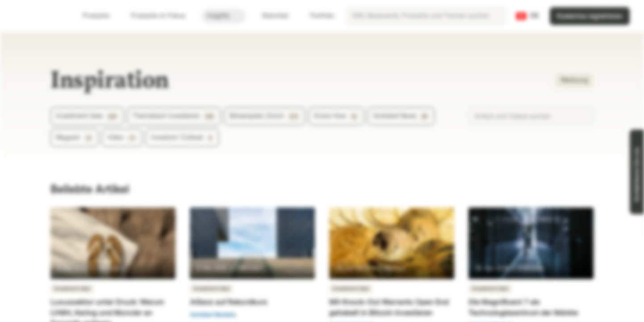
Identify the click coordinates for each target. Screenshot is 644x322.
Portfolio (317, 16)
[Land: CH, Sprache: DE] (528, 16)
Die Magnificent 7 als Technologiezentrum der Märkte (523, 307)
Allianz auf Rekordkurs (229, 302)
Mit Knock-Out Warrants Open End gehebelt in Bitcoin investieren (389, 307)
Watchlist (270, 16)
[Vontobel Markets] (39, 16)
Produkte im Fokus (163, 16)
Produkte (101, 16)
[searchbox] (426, 16)
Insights (224, 16)
